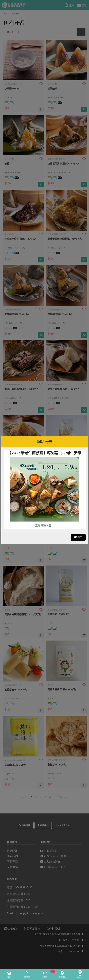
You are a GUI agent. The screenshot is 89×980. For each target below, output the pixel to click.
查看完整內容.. (44, 525)
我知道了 (78, 537)
